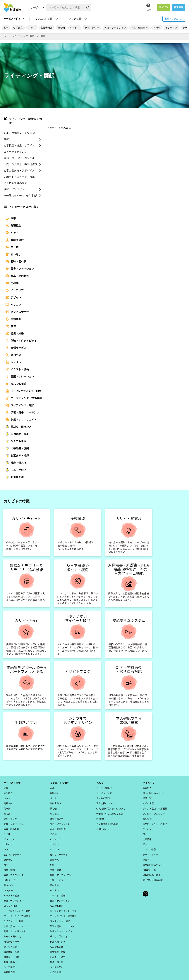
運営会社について (105, 802)
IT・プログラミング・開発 (23, 391)
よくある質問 (103, 797)
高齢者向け (46, 28)
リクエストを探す (45, 19)
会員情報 (147, 836)
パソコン (13, 305)
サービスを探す (12, 19)
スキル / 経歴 (149, 845)
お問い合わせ (103, 826)
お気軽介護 (15, 477)
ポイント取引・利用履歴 (155, 807)
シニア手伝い (16, 470)
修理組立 (18, 28)
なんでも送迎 (16, 441)
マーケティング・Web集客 (24, 398)
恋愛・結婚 (15, 333)
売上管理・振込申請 (153, 874)
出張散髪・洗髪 (17, 448)
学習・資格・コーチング (22, 412)
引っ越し (75, 28)
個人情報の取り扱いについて (111, 807)
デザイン (13, 297)
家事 (6, 28)
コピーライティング (15, 152)
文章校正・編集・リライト (19, 145)
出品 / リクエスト (174, 19)
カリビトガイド (104, 793)
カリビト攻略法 (104, 788)
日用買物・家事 (17, 434)
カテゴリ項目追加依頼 (107, 821)
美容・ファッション (115, 28)
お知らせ (147, 817)
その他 (157, 28)
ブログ (146, 855)
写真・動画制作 (139, 28)
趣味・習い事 (92, 28)
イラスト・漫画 (17, 369)
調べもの (13, 355)
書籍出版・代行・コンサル (19, 158)
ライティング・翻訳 (24, 36)
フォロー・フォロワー (154, 812)
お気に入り (148, 788)
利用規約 (101, 817)
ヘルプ (148, 10)
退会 (145, 841)
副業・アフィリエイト (21, 420)
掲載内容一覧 (149, 864)
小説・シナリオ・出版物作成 (20, 164)
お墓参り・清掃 (17, 456)
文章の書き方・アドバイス (19, 170)
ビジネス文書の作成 (15, 183)
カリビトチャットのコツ (155, 821)
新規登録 (179, 7)
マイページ (149, 783)
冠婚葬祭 (13, 319)
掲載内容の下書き (152, 869)
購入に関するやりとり (154, 793)
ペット (32, 28)
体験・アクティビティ (21, 341)
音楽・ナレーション (20, 376)
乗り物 (61, 28)
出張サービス (16, 348)
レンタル (13, 362)
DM (144, 831)
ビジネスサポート (18, 312)
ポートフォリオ (150, 850)
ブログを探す (76, 19)
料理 (11, 326)
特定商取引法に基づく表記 (110, 812)
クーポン (147, 826)
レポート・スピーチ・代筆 (19, 177)
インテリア (171, 28)
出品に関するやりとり (154, 860)
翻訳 (43, 36)
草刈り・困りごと (18, 427)
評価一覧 (147, 797)
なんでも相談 (16, 384)
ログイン (164, 7)
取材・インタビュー (15, 189)
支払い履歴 (148, 802)
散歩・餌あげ (16, 463)
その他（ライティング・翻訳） (22, 196)
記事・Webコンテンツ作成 (19, 133)
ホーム (7, 36)
